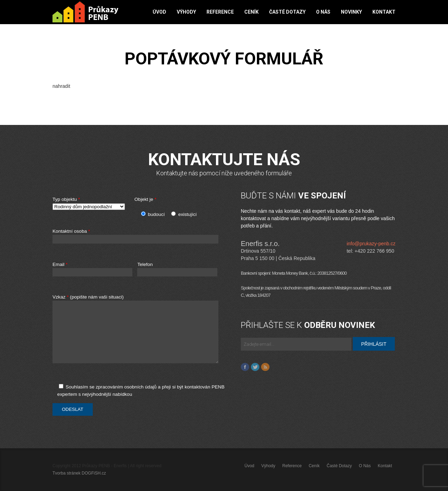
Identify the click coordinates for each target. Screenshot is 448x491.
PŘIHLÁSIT (374, 344)
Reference (220, 12)
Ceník (251, 12)
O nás (323, 12)
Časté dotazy (287, 12)
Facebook (245, 367)
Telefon (177, 269)
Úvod (159, 12)
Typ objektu (91, 204)
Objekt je (145, 199)
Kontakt (384, 12)
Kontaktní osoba (144, 236)
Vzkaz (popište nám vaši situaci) (144, 332)
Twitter (255, 367)
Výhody (186, 12)
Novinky (351, 12)
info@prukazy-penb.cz (371, 244)
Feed (265, 367)
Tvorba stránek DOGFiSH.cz (79, 473)
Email (92, 269)
